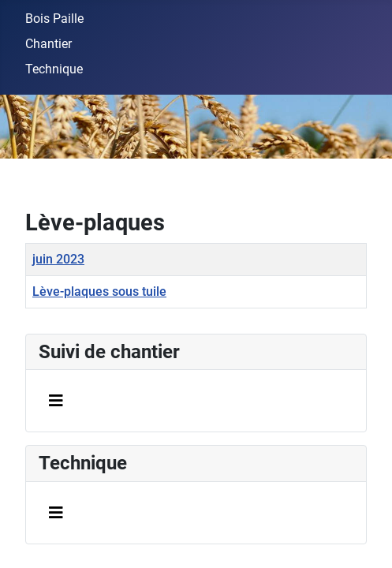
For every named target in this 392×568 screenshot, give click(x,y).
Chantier (49, 44)
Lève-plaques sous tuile (99, 291)
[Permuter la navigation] (56, 401)
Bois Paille (54, 19)
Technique (54, 69)
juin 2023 (58, 259)
